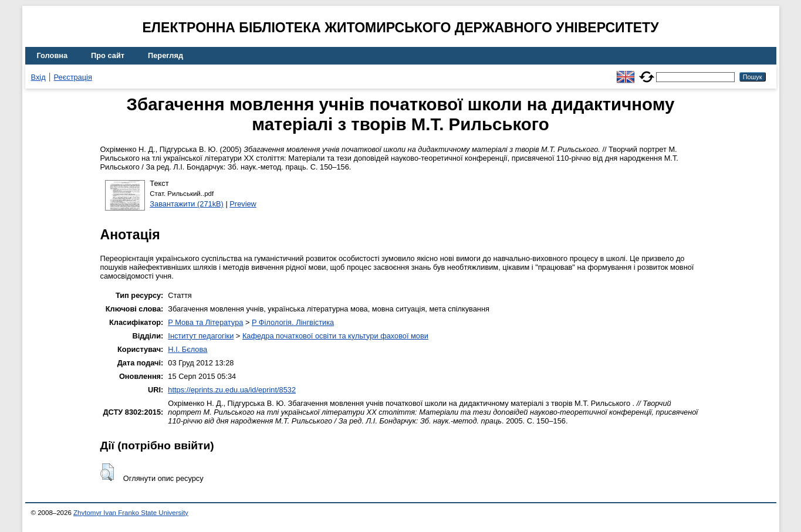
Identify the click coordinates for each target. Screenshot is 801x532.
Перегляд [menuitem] (165, 55)
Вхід (38, 77)
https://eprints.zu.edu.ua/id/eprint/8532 (232, 390)
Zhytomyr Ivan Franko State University (131, 513)
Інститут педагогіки (201, 336)
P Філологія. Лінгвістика (293, 322)
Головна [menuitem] (53, 55)
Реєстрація (73, 77)
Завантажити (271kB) (187, 204)
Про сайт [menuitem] (108, 55)
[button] (107, 472)
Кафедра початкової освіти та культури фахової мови (335, 336)
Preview (243, 204)
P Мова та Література (205, 322)
